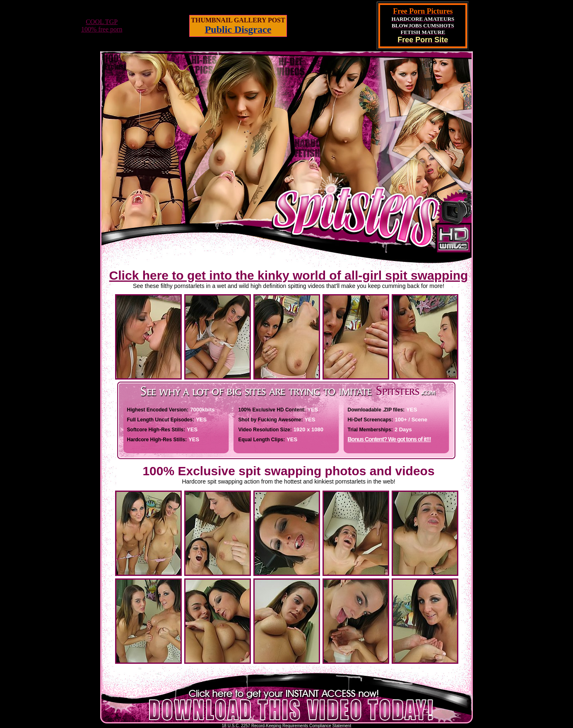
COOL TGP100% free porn (102, 25)
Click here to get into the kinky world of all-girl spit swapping (289, 275)
